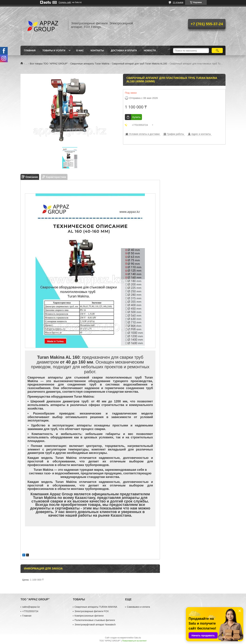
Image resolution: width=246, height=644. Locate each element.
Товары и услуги (54, 50)
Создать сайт (65, 2)
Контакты (97, 50)
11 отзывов (178, 2)
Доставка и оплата (124, 50)
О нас (80, 50)
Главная (30, 50)
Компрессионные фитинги (89, 616)
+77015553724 (30, 611)
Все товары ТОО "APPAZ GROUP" (49, 64)
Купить (136, 117)
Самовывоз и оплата (138, 607)
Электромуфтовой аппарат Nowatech (95, 625)
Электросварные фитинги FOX (92, 611)
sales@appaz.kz (31, 607)
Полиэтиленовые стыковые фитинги (95, 620)
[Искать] (217, 50)
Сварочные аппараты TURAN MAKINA (96, 607)
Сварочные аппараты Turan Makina (90, 64)
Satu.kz (138, 638)
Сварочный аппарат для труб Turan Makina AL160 (139, 64)
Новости (150, 50)
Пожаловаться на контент (134, 641)
